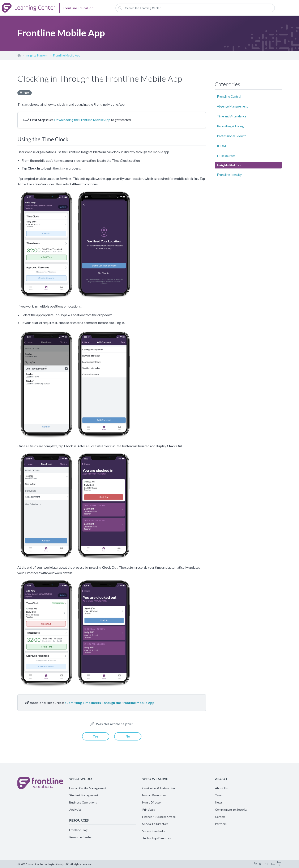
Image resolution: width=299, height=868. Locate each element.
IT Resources (226, 156)
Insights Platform (37, 55)
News (219, 802)
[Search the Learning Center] (195, 8)
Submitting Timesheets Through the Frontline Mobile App (110, 703)
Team (219, 795)
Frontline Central (229, 96)
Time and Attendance (232, 116)
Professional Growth (232, 136)
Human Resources (154, 795)
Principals (149, 809)
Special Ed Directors (155, 824)
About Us (221, 788)
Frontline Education (19, 56)
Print (26, 93)
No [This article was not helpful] (128, 736)
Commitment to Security (231, 809)
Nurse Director (152, 802)
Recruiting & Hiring (230, 126)
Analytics (75, 809)
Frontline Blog (78, 830)
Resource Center (81, 837)
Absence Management (232, 106)
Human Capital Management (88, 788)
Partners (221, 824)
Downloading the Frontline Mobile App (82, 120)
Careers (220, 817)
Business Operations (83, 802)
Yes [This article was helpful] (96, 736)
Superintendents (153, 831)
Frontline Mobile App (67, 55)
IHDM (221, 146)
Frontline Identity (229, 175)
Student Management (84, 795)
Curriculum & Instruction (159, 788)
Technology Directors (157, 838)
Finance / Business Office (159, 817)
